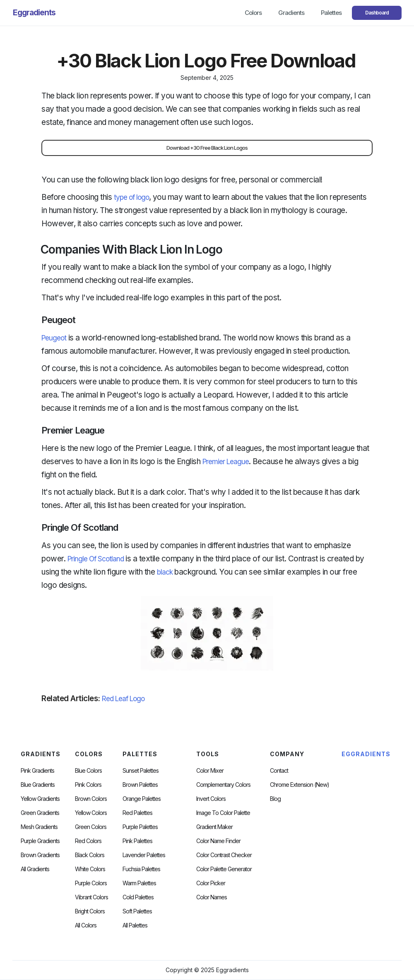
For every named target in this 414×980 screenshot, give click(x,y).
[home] (34, 13)
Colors (253, 13)
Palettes (331, 13)
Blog (275, 799)
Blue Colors (88, 771)
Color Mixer (210, 771)
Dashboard (377, 13)
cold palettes (138, 897)
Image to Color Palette (223, 813)
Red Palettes (137, 813)
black (165, 572)
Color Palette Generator (224, 869)
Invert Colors (211, 799)
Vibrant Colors (91, 897)
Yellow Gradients (40, 799)
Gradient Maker (214, 827)
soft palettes (137, 911)
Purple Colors (91, 883)
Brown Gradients (40, 855)
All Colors (86, 925)
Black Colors (90, 855)
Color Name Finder (218, 841)
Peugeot (54, 338)
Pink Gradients (37, 771)
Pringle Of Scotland (96, 559)
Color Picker (211, 883)
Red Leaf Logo (123, 699)
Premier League (226, 462)
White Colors (90, 869)
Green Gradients (40, 813)
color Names (212, 897)
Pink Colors (88, 785)
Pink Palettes (137, 841)
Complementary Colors (223, 785)
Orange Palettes (142, 799)
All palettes (135, 925)
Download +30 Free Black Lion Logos (207, 148)
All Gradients (35, 869)
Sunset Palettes (141, 771)
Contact (279, 771)
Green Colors (91, 827)
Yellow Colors (91, 813)
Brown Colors (91, 799)
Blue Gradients (38, 785)
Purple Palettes (140, 827)
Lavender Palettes (144, 855)
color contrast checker (224, 855)
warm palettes (139, 883)
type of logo (131, 197)
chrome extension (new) (300, 785)
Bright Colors (90, 911)
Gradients (291, 13)
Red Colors (88, 841)
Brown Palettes (140, 785)
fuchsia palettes (141, 869)
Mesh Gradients (39, 827)
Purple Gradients (40, 841)
